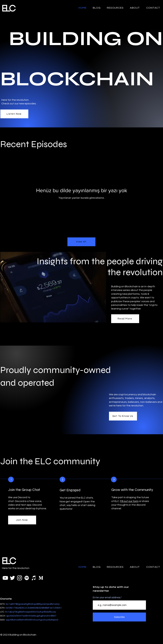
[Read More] (125, 319)
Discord (20, 501)
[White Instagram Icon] (20, 578)
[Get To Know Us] (123, 416)
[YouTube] (5, 578)
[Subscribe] (119, 617)
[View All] (81, 242)
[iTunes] (34, 578)
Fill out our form (129, 501)
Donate (6, 599)
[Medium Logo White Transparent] (41, 578)
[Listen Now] (14, 114)
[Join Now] (22, 520)
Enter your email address (107, 598)
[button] (34, 608)
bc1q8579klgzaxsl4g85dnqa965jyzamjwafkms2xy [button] (33, 604)
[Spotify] (27, 578)
